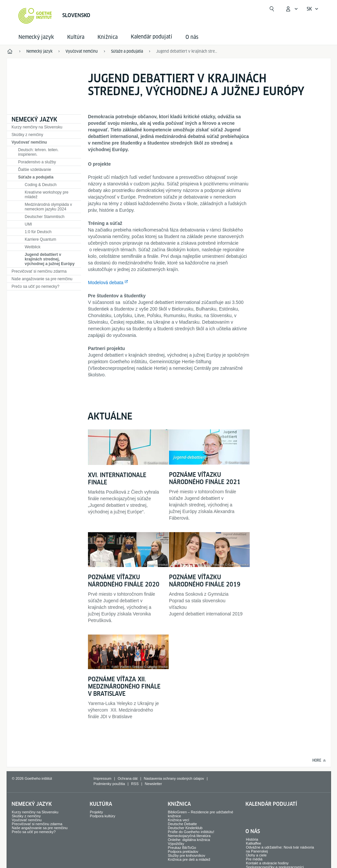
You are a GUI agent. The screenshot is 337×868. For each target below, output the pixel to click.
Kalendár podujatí (271, 804)
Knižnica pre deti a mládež (189, 859)
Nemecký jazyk (36, 37)
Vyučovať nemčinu (29, 142)
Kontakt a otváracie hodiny (267, 863)
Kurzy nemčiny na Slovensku (37, 127)
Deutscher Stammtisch (45, 217)
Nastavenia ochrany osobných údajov (174, 778)
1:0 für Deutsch (38, 232)
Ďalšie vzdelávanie (35, 170)
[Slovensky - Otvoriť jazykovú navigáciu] (313, 9)
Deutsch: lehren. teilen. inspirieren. (38, 152)
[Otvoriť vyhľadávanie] (272, 9)
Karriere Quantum (40, 239)
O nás (192, 37)
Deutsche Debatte (183, 824)
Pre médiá (254, 859)
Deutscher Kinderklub (185, 828)
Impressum (102, 778)
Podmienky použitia (109, 784)
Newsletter (154, 784)
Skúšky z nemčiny (27, 135)
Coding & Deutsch (41, 185)
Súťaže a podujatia (36, 177)
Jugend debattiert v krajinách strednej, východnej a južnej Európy (50, 259)
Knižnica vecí (179, 820)
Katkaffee (253, 843)
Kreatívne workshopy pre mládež (47, 195)
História (252, 839)
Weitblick (33, 247)
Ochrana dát (128, 778)
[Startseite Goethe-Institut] (35, 16)
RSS (135, 784)
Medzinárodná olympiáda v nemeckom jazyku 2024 (48, 207)
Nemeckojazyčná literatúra (189, 836)
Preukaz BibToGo (182, 848)
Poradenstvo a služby (37, 162)
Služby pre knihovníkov (187, 855)
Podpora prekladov (183, 852)
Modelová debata (106, 283)
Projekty (97, 812)
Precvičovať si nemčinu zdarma (39, 271)
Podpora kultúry (103, 816)
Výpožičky (176, 844)
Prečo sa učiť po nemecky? (35, 286)
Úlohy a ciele (256, 855)
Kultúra (76, 37)
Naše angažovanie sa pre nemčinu (42, 279)
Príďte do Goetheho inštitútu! (191, 832)
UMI (28, 224)
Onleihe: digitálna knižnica (189, 840)
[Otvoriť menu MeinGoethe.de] (292, 9)
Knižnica (108, 37)
